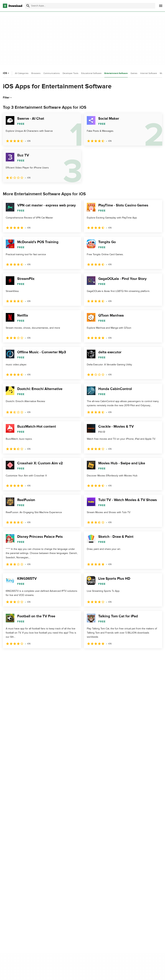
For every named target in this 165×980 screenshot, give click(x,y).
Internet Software (149, 73)
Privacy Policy (91, 862)
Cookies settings (93, 891)
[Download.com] (13, 6)
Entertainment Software (116, 73)
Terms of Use (91, 868)
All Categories (22, 73)
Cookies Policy (92, 875)
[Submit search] (28, 6)
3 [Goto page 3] (25, 656)
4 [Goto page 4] (34, 656)
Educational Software (91, 73)
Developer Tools (70, 73)
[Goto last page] (156, 656)
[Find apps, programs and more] (90, 6)
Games (134, 73)
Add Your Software (54, 868)
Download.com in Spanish (58, 881)
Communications (52, 73)
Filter (8, 98)
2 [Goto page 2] (16, 656)
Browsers (36, 73)
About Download (53, 862)
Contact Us (50, 875)
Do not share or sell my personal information (97, 882)
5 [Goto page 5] (44, 656)
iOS (6, 73)
